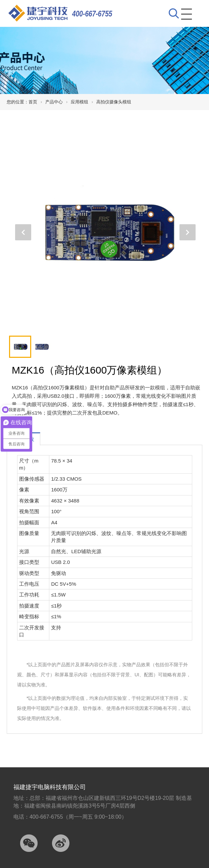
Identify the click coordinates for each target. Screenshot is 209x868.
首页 (33, 102)
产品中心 (54, 102)
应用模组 (80, 102)
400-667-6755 (92, 14)
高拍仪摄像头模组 (114, 102)
